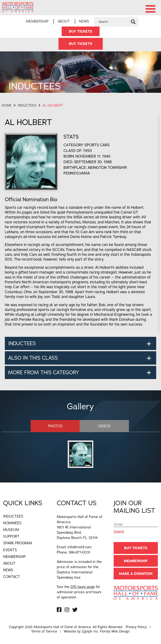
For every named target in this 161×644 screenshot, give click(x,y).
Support (11, 536)
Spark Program (18, 543)
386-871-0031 (79, 552)
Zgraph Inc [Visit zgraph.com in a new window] (90, 631)
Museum (11, 530)
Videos (104, 426)
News (84, 21)
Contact (12, 577)
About (64, 21)
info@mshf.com (80, 547)
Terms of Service (44, 631)
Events (10, 550)
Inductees (27, 105)
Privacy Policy (136, 627)
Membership (37, 21)
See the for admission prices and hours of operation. (79, 592)
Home (7, 105)
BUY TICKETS (81, 31)
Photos (55, 426)
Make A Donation (136, 574)
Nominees (12, 523)
